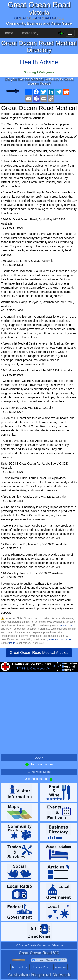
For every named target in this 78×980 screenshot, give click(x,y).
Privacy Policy (41, 967)
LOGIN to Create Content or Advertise (39, 945)
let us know (66, 625)
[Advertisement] (39, 715)
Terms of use (20, 967)
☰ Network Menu (39, 772)
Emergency (29, 33)
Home (8, 33)
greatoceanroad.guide (59, 639)
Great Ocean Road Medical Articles (39, 653)
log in (12, 643)
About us (60, 967)
